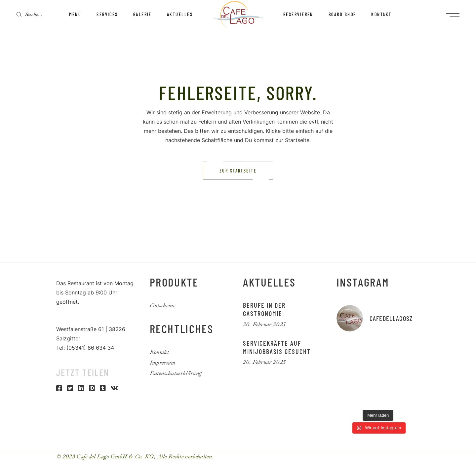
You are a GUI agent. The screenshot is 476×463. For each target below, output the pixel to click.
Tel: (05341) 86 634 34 (85, 348)
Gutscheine (162, 306)
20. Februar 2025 (264, 324)
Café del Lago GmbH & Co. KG (115, 457)
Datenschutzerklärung (176, 373)
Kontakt (159, 352)
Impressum (163, 363)
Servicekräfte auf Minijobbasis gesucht (277, 347)
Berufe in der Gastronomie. (264, 309)
